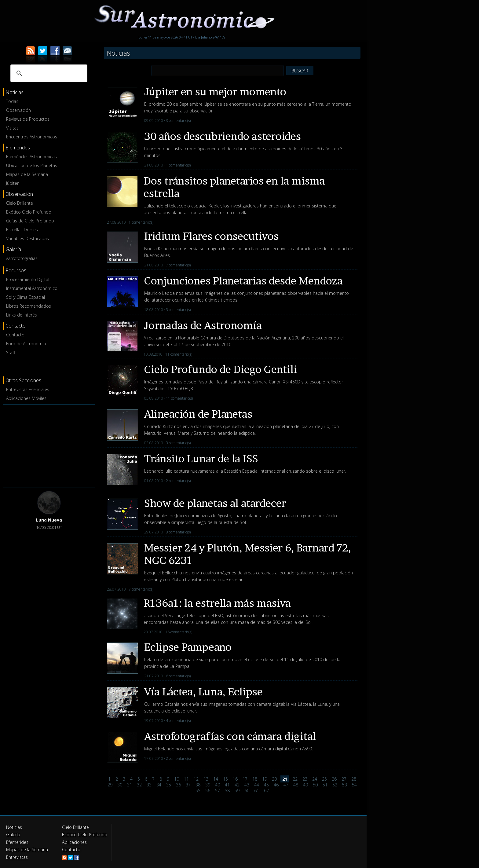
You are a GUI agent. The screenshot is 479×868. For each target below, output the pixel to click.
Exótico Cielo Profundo (29, 212)
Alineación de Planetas (198, 414)
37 (188, 785)
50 (315, 785)
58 (227, 791)
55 (198, 791)
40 (218, 785)
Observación (18, 110)
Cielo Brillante (20, 203)
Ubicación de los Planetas (32, 165)
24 (315, 779)
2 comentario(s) (178, 481)
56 (208, 791)
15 (225, 779)
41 (227, 785)
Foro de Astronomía (26, 344)
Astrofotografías (22, 258)
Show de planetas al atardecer (215, 503)
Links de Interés (22, 315)
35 (169, 785)
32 (139, 785)
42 (237, 785)
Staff (11, 352)
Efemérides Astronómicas (31, 157)
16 (235, 779)
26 (334, 779)
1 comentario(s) (178, 165)
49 (305, 785)
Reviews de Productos (28, 119)
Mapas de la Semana (27, 174)
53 (345, 785)
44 (257, 785)
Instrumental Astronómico (32, 288)
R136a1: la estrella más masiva (217, 603)
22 (295, 779)
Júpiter (12, 183)
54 (354, 785)
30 (120, 785)
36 (178, 785)
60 (247, 791)
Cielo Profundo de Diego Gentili (221, 369)
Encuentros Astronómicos (32, 137)
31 (130, 785)
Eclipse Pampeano (188, 647)
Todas (12, 101)
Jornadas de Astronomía (203, 325)
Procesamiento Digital (28, 279)
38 (198, 785)
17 (245, 779)
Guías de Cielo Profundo (30, 221)
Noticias (14, 827)
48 (296, 785)
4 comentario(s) (178, 721)
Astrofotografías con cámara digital (230, 736)
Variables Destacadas (27, 238)
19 (265, 779)
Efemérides (17, 842)
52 (335, 785)
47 (286, 785)
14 (216, 779)
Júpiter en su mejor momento (215, 92)
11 (186, 779)
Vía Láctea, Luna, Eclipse (203, 692)
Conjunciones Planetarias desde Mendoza (243, 281)
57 (218, 791)
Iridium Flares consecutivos (211, 236)
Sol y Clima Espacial (26, 297)
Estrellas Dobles (22, 230)
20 (274, 779)
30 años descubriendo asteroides (223, 136)
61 (257, 791)
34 (159, 785)
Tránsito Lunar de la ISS (201, 458)
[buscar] (48, 73)
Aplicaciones (74, 842)
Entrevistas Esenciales (28, 389)
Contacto (15, 335)
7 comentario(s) (178, 265)
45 (266, 785)
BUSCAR (300, 71)
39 (208, 785)
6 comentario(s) (178, 676)
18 (255, 779)
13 (206, 779)
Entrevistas (17, 857)
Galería (13, 835)
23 (305, 779)
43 (247, 785)
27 (344, 779)
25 (324, 779)
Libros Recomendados (29, 306)
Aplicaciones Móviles (26, 398)
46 (276, 785)
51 (325, 785)
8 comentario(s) (178, 532)
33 (149, 785)
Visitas (12, 128)
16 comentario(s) (179, 632)
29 (110, 785)
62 (266, 791)
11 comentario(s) (179, 354)
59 (237, 791)
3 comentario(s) (178, 121)
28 (354, 779)
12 (196, 779)
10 (177, 779)
